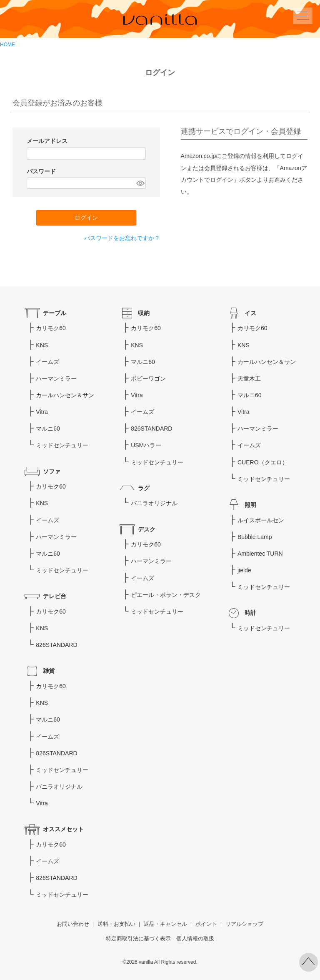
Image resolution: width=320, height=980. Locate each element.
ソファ (52, 471)
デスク (147, 529)
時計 (250, 613)
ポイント (206, 924)
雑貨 (49, 671)
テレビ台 (55, 596)
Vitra (42, 412)
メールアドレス (48, 141)
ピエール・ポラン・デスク (166, 595)
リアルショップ (244, 924)
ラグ (144, 488)
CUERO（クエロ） (263, 462)
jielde (244, 570)
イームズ (47, 362)
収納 (144, 313)
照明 (250, 505)
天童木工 (249, 378)
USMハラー (146, 445)
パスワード (42, 171)
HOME (7, 45)
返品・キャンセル (165, 924)
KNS (42, 345)
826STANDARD (56, 645)
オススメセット (63, 829)
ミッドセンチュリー (62, 445)
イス (250, 313)
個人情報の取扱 (195, 939)
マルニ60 (48, 429)
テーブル (55, 313)
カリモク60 (51, 328)
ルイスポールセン (261, 520)
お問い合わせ (73, 924)
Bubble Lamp (255, 537)
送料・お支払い (116, 924)
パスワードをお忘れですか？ (122, 238)
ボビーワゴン (148, 378)
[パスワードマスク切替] (140, 183)
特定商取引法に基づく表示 (138, 939)
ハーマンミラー (56, 378)
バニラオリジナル (154, 503)
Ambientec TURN (260, 554)
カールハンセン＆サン (65, 395)
